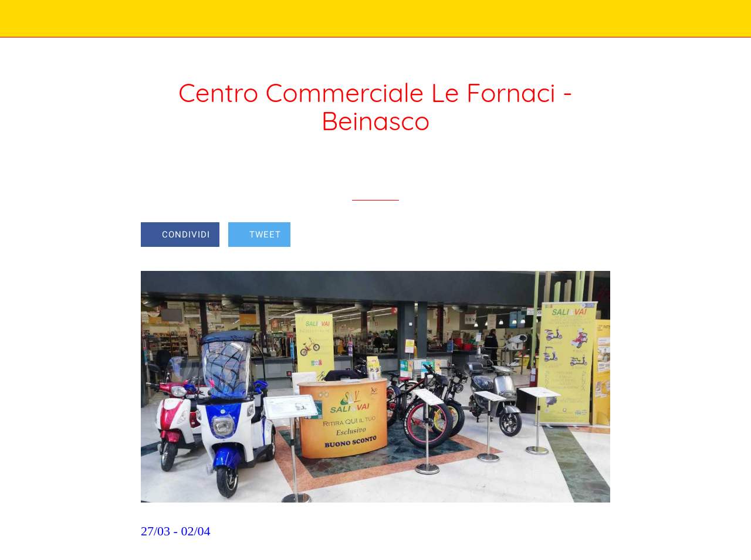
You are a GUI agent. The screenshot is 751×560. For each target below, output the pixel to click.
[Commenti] (596, 236)
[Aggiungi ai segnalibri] (568, 236)
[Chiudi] (19, 19)
